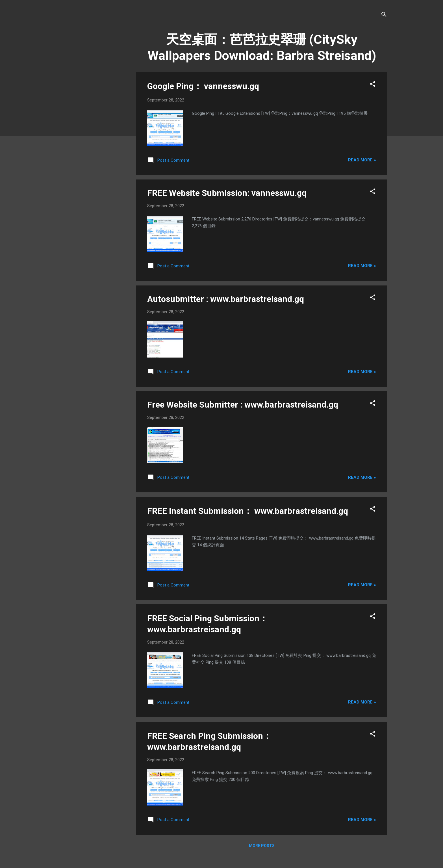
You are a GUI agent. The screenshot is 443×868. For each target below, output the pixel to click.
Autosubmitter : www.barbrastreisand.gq (226, 299)
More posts (262, 846)
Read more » (362, 160)
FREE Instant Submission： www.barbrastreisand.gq (248, 511)
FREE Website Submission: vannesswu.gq (227, 193)
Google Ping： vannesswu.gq (203, 86)
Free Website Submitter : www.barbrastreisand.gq (243, 405)
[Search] (384, 15)
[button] (373, 85)
